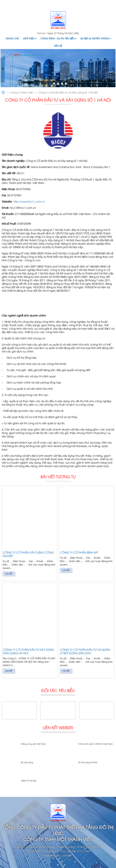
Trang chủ (12, 38)
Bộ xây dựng (27, 762)
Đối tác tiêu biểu (58, 690)
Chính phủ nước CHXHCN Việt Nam (95, 744)
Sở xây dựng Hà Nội (88, 762)
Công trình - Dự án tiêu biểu (58, 38)
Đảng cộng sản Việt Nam (33, 744)
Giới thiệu (30, 38)
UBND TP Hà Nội (29, 781)
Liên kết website (58, 727)
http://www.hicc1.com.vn (29, 201)
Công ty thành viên (22, 92)
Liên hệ (58, 46)
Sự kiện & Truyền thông (96, 38)
